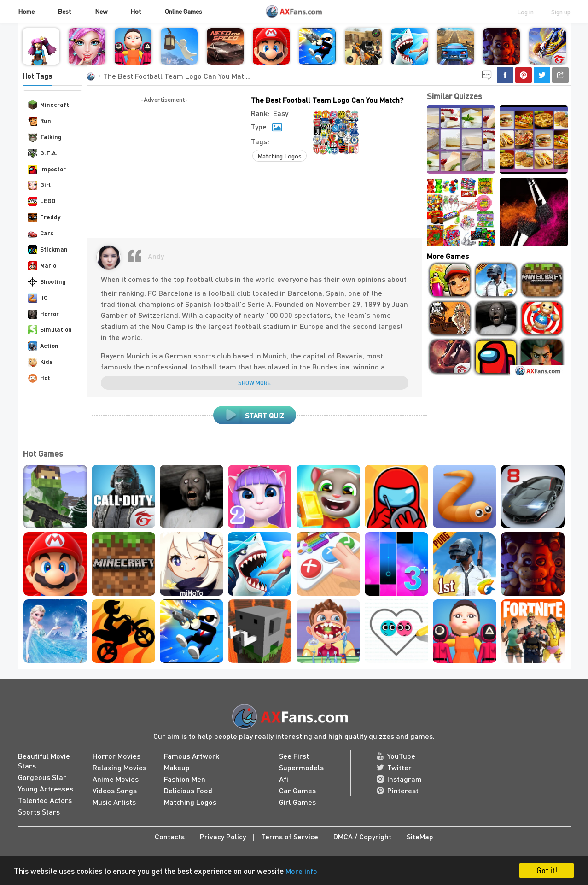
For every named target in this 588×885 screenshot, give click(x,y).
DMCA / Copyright (362, 836)
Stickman (48, 250)
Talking (45, 137)
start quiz (254, 415)
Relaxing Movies (119, 767)
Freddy (44, 217)
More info (301, 871)
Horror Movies (116, 756)
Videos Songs (115, 790)
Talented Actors (45, 800)
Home (26, 11)
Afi (284, 779)
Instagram (399, 779)
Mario (42, 266)
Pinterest (398, 790)
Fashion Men (185, 779)
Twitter (394, 767)
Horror (44, 314)
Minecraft (49, 105)
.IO (38, 298)
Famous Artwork (192, 756)
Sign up (561, 12)
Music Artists (114, 802)
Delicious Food (188, 790)
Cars (41, 234)
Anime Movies (116, 779)
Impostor (47, 170)
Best (64, 11)
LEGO (42, 201)
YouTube (396, 756)
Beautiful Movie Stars (44, 761)
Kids (40, 362)
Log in (525, 12)
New (101, 11)
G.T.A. (43, 153)
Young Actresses (46, 788)
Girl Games (297, 802)
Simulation (50, 330)
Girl (39, 185)
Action (43, 346)
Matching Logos (279, 156)
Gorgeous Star (42, 777)
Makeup (177, 767)
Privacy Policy (223, 836)
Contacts (170, 836)
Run (40, 121)
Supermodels (301, 767)
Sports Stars (39, 812)
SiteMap (420, 836)
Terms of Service (290, 836)
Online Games (183, 11)
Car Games (297, 790)
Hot (136, 11)
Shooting (47, 282)
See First (294, 756)
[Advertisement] (164, 169)
